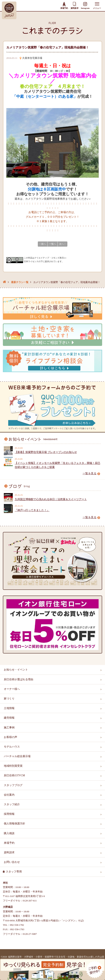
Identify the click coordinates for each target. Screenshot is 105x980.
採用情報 (9, 814)
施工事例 (9, 728)
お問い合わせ (12, 862)
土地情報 (9, 708)
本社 (5, 883)
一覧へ (52, 244)
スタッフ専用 (14, 872)
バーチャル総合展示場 (17, 756)
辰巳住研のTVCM (14, 775)
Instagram (85, 6)
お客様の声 (10, 737)
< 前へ (43, 244)
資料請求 (74, 5)
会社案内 (9, 795)
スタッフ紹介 (12, 804)
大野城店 (8, 907)
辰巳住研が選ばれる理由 (19, 679)
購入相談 (9, 833)
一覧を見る (91, 473)
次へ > (62, 244)
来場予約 (64, 5)
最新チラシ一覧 (20, 282)
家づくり (9, 699)
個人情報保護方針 (15, 824)
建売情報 (9, 718)
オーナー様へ (12, 689)
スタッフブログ (13, 785)
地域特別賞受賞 (13, 766)
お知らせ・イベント (16, 670)
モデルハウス (12, 747)
